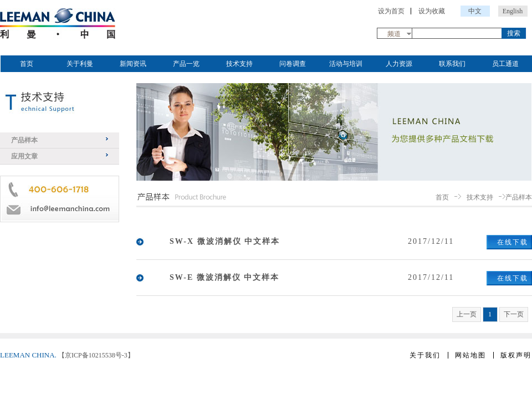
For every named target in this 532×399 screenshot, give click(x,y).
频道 (394, 34)
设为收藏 (432, 11)
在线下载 (513, 242)
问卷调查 (293, 64)
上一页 (467, 314)
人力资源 (399, 64)
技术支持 (239, 64)
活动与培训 (346, 64)
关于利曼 (80, 64)
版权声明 (516, 355)
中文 (475, 11)
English (513, 11)
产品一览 (186, 64)
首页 (27, 64)
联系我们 (452, 64)
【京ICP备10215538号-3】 (96, 355)
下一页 (514, 314)
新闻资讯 (133, 64)
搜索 (514, 33)
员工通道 (505, 64)
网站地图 (470, 355)
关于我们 (425, 355)
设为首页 (391, 11)
